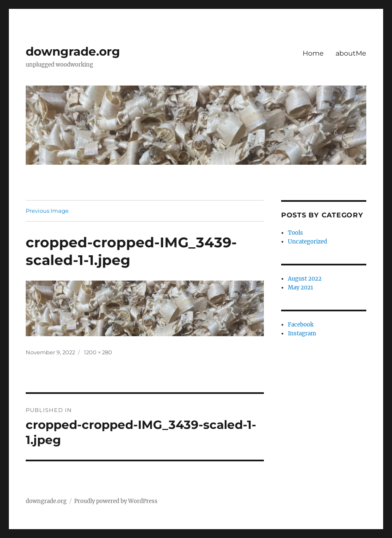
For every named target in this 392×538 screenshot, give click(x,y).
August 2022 (305, 279)
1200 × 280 (98, 352)
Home (313, 53)
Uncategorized (307, 242)
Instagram (302, 333)
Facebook (301, 325)
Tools (295, 233)
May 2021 (301, 288)
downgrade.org (73, 51)
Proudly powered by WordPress (116, 501)
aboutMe (351, 53)
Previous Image (47, 211)
